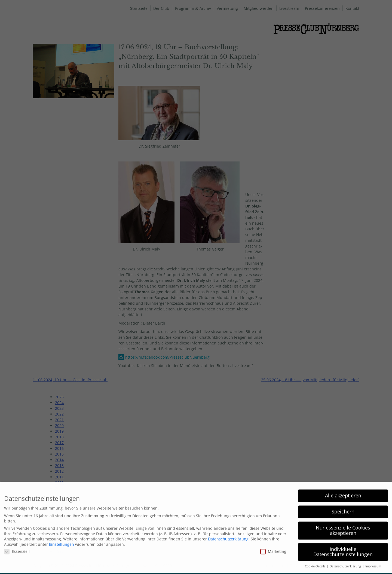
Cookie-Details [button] (316, 563)
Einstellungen (62, 541)
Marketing (273, 548)
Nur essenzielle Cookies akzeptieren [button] (343, 527)
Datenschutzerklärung (228, 536)
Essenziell (17, 548)
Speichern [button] (343, 508)
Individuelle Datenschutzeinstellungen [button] (343, 549)
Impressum (373, 563)
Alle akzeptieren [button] (343, 492)
